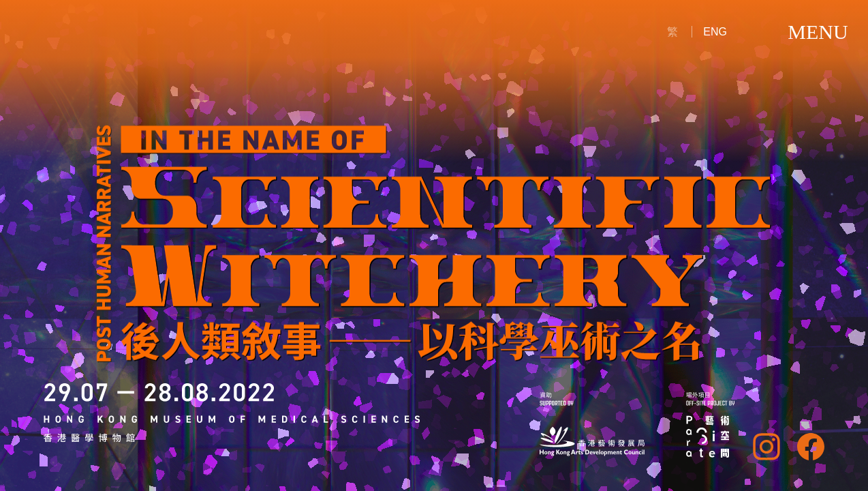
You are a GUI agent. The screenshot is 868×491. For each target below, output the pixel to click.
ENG (715, 32)
